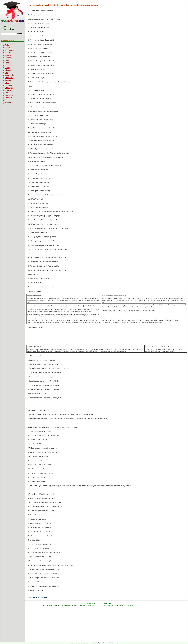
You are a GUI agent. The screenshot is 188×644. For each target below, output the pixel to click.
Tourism (8, 103)
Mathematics (10, 75)
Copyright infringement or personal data (102, 643)
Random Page (9, 29)
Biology (8, 45)
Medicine (8, 80)
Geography (9, 65)
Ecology (8, 55)
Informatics (9, 70)
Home (6, 27)
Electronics (9, 60)
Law (6, 73)
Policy (7, 93)
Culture (8, 53)
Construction (10, 50)
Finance (8, 63)
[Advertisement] (107, 338)
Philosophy (9, 88)
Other (7, 83)
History (8, 68)
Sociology (9, 98)
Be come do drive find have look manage (119, 605)
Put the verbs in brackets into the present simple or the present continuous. (69, 605)
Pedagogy (9, 85)
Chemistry (9, 48)
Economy (8, 58)
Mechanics (9, 78)
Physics (8, 90)
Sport (7, 100)
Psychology (9, 95)
